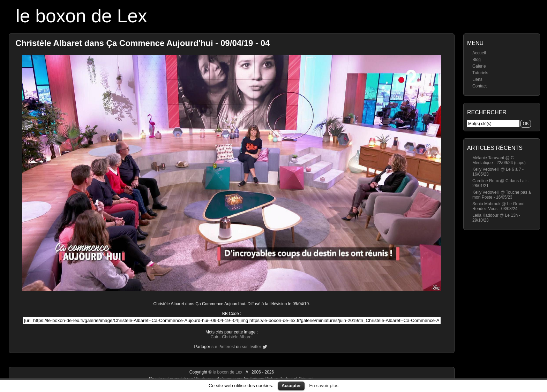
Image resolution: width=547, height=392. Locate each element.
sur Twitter (251, 347)
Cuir (215, 337)
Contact (479, 86)
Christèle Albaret (237, 337)
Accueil (479, 53)
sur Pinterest (223, 347)
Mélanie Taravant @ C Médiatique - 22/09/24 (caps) (499, 160)
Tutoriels (480, 73)
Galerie (479, 66)
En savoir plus (324, 386)
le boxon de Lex (81, 16)
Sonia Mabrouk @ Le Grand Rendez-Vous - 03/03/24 (499, 206)
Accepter (291, 386)
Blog (477, 60)
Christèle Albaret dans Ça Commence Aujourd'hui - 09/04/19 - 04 (143, 43)
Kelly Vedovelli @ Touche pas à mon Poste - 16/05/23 (501, 195)
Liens (477, 79)
